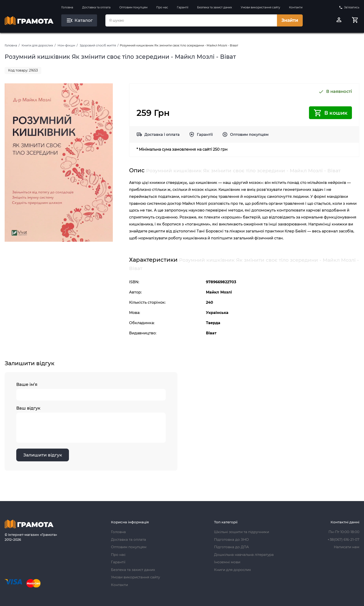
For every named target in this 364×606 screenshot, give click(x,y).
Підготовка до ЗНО (231, 539)
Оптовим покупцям (133, 7)
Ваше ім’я (91, 391)
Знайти (290, 20)
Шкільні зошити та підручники (242, 532)
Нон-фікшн (66, 45)
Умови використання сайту (260, 7)
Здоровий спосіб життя (98, 45)
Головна (67, 7)
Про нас (162, 7)
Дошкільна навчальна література (244, 555)
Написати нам (347, 547)
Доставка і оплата (162, 135)
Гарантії (183, 7)
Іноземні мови (227, 562)
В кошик (330, 113)
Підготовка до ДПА (231, 547)
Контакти (296, 7)
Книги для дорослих (37, 45)
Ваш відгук (91, 424)
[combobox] (191, 20)
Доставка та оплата (96, 7)
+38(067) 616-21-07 (343, 539)
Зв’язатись (349, 7)
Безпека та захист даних (214, 7)
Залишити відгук (43, 455)
